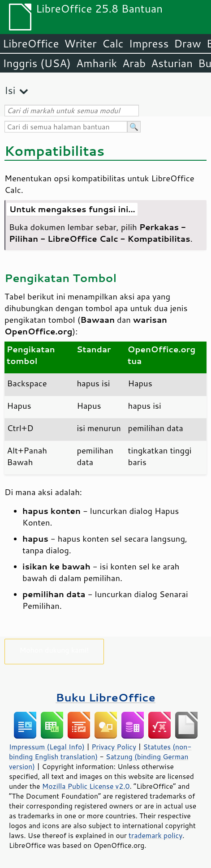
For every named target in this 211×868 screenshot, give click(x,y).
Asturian (172, 63)
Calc (113, 43)
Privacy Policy (114, 747)
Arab (134, 63)
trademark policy (155, 835)
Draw (187, 43)
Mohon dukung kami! (54, 650)
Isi (10, 90)
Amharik (97, 63)
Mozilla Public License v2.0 (86, 786)
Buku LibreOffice (105, 697)
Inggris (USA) (37, 63)
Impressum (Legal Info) (47, 747)
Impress (149, 43)
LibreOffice (31, 43)
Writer (80, 43)
